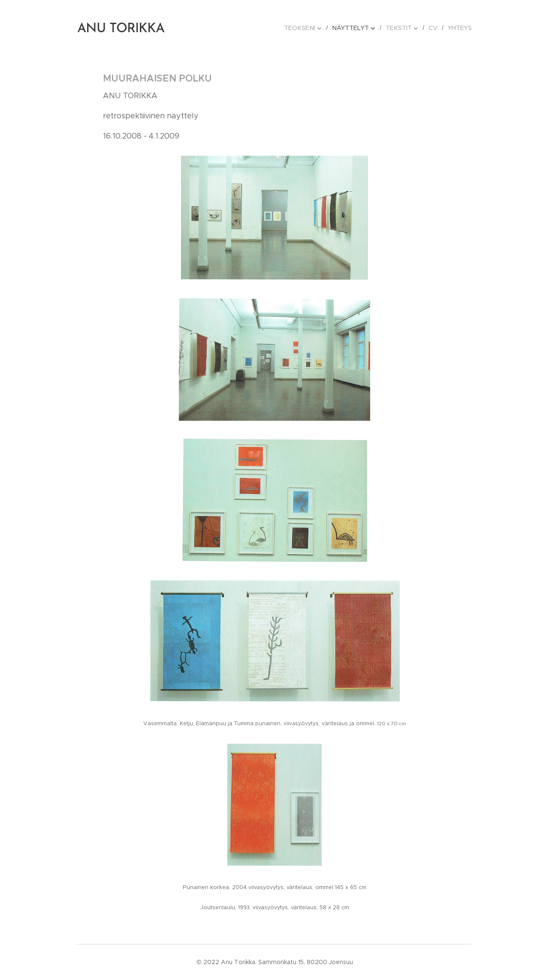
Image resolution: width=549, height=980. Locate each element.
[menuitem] (310, 28)
